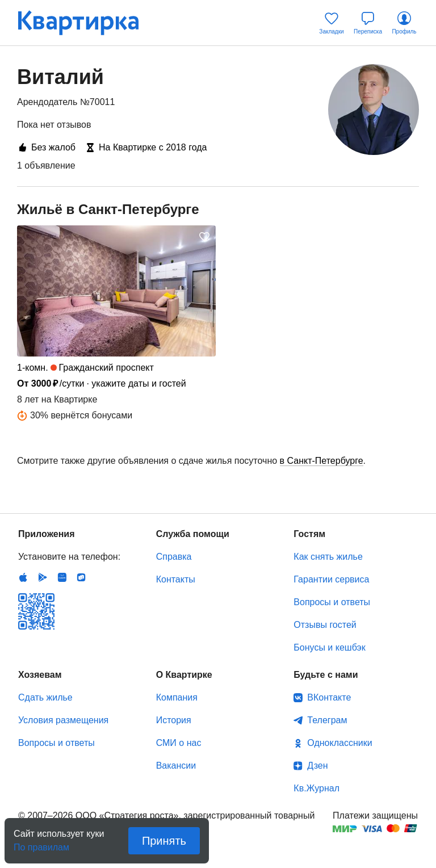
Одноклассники (339, 743)
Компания (177, 697)
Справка (174, 557)
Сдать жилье (45, 697)
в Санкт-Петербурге (322, 461)
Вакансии (176, 766)
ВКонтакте (329, 697)
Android (43, 577)
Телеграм (327, 720)
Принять (164, 841)
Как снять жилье (328, 557)
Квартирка (86, 23)
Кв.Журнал (316, 788)
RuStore (81, 577)
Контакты (176, 579)
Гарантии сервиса (331, 579)
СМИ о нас (179, 743)
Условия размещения (63, 720)
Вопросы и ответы (332, 602)
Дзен (317, 766)
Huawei (62, 577)
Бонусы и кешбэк (329, 647)
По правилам (41, 844)
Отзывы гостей (325, 625)
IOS (23, 577)
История (174, 720)
